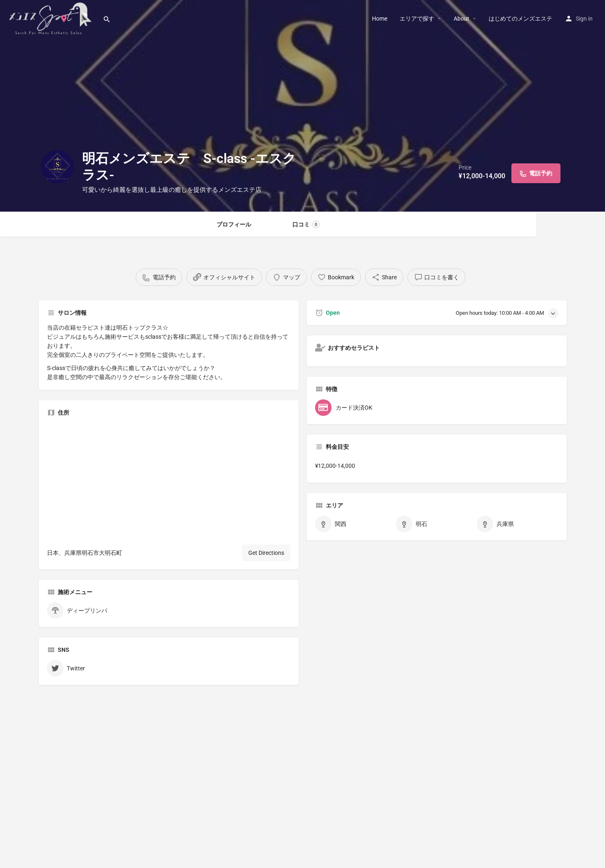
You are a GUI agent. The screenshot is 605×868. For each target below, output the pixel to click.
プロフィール (234, 224)
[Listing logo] (57, 167)
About (461, 19)
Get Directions (266, 553)
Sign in (584, 19)
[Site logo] (51, 18)
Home (380, 19)
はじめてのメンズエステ (520, 19)
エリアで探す (417, 19)
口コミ (306, 224)
